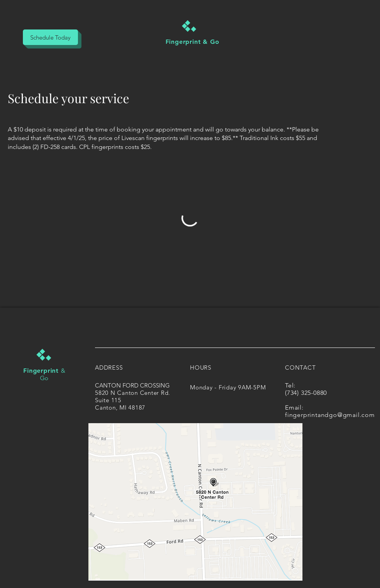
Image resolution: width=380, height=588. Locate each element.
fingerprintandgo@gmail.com (330, 415)
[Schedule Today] (50, 37)
